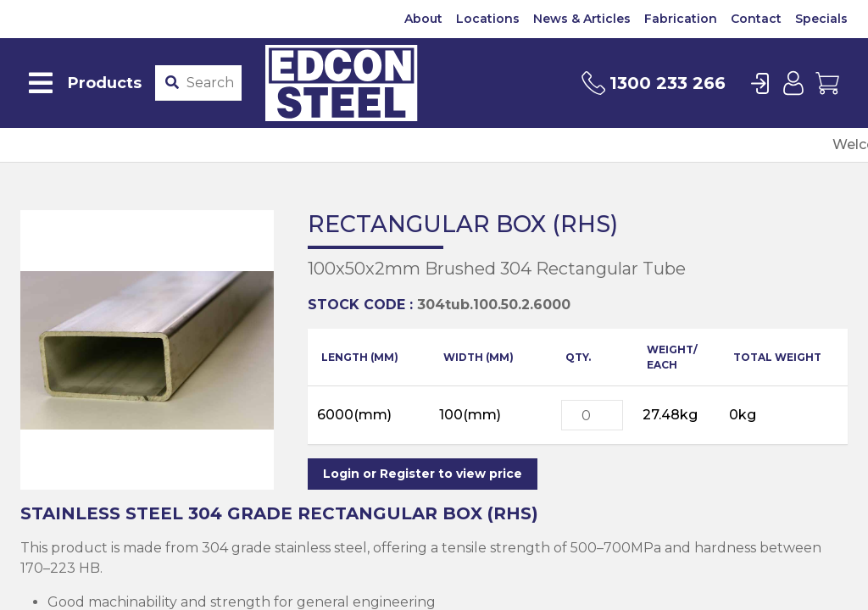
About (423, 19)
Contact (756, 19)
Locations (488, 19)
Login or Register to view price (423, 474)
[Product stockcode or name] (210, 83)
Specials (821, 19)
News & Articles (582, 19)
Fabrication (681, 19)
